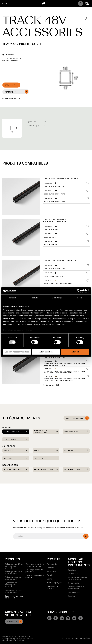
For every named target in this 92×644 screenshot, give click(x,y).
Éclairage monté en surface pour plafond (14, 566)
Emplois (72, 596)
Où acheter (73, 574)
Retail (50, 575)
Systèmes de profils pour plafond (11, 585)
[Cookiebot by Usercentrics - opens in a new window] (79, 291)
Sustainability (74, 592)
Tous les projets (55, 583)
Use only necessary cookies (17, 352)
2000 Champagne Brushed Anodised (60, 284)
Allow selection (46, 352)
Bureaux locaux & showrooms (76, 588)
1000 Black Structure (54, 186)
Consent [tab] (12, 298)
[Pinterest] (80, 618)
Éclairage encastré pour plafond (14, 573)
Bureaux (51, 568)
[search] (86, 536)
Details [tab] (35, 298)
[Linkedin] (62, 618)
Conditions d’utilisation (13, 640)
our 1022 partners (18, 310)
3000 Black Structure (54, 202)
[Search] (81, 3)
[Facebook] (56, 618)
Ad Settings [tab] (57, 298)
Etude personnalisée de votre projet (78, 578)
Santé (50, 579)
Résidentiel (52, 564)
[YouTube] (74, 618)
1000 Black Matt (52, 230)
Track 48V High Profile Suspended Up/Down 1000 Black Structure (65, 357)
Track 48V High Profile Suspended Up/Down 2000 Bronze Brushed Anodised (65, 380)
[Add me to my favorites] (85, 18)
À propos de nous (70, 638)
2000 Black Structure (54, 194)
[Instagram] (49, 618)
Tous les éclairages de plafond (14, 597)
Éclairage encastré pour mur (34, 571)
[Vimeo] (68, 618)
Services (72, 570)
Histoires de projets (53, 587)
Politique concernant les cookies (18, 638)
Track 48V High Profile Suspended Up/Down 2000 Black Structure (65, 365)
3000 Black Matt (52, 245)
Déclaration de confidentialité (16, 636)
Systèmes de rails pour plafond (13, 591)
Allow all (75, 352)
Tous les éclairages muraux (35, 576)
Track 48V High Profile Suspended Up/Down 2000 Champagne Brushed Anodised (65, 372)
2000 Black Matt (52, 237)
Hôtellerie (52, 571)
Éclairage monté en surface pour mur (35, 565)
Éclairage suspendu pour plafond (14, 578)
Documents (73, 583)
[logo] (44, 3)
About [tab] (80, 298)
